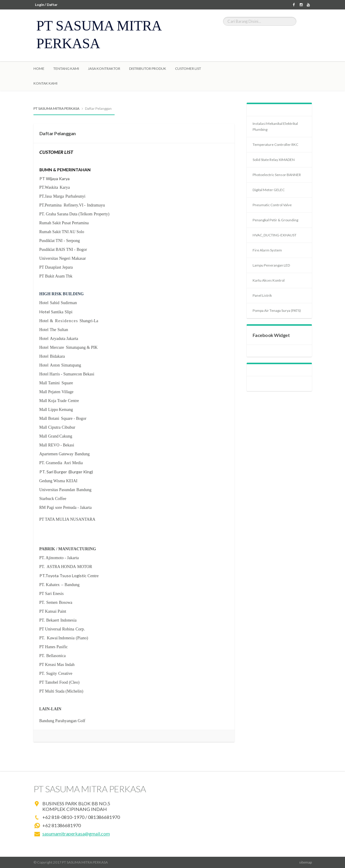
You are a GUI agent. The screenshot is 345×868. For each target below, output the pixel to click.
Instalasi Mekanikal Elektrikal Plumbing (275, 126)
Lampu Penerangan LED (271, 265)
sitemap (305, 862)
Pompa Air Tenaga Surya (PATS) (277, 310)
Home (39, 68)
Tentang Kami (66, 68)
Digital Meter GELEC (269, 190)
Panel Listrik (262, 295)
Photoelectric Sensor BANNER (277, 175)
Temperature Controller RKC (275, 145)
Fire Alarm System (267, 250)
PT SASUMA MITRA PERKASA (56, 108)
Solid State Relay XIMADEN (274, 160)
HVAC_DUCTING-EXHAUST (275, 235)
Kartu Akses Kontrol (269, 280)
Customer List (188, 68)
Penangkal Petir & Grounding (275, 220)
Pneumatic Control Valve (272, 205)
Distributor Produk (148, 68)
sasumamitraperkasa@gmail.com (76, 834)
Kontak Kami (45, 83)
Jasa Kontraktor (104, 68)
